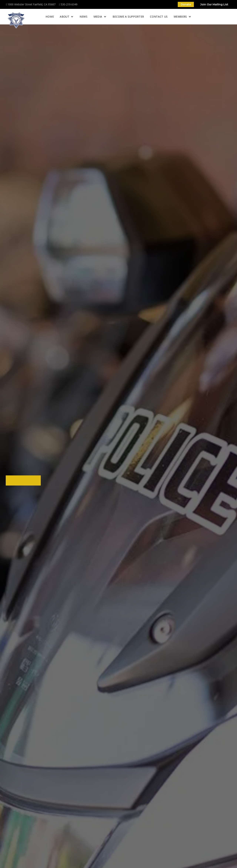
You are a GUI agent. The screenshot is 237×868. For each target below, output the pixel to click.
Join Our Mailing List (214, 4)
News (84, 17)
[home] (16, 20)
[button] (67, 17)
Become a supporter (128, 17)
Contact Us (159, 17)
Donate (186, 4)
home (50, 17)
